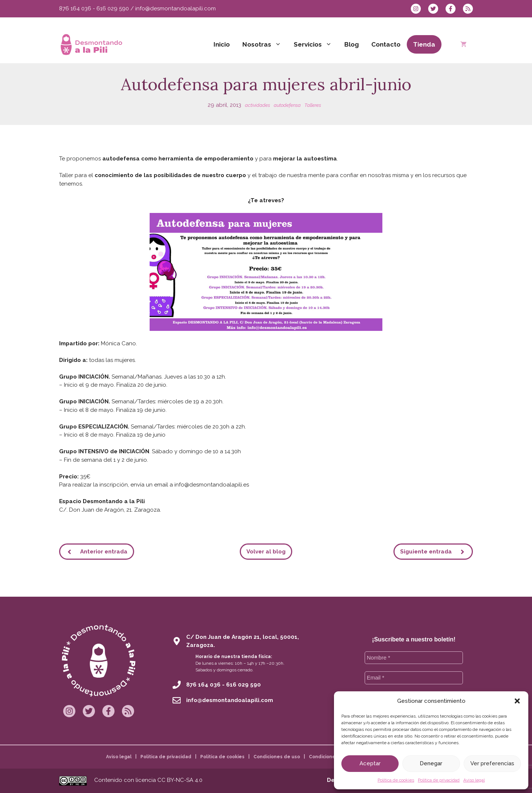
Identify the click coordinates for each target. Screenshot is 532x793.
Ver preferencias (492, 763)
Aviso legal (474, 780)
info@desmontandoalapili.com (175, 9)
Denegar (431, 763)
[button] (517, 701)
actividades (258, 105)
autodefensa (287, 105)
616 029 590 (113, 9)
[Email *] (414, 678)
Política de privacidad (439, 780)
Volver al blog (266, 552)
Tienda (424, 44)
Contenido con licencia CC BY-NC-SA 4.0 (148, 780)
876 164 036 (75, 9)
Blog (352, 44)
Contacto (386, 44)
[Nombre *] (414, 658)
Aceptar (370, 763)
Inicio (222, 44)
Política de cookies (396, 780)
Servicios (316, 44)
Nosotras (265, 44)
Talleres (313, 105)
